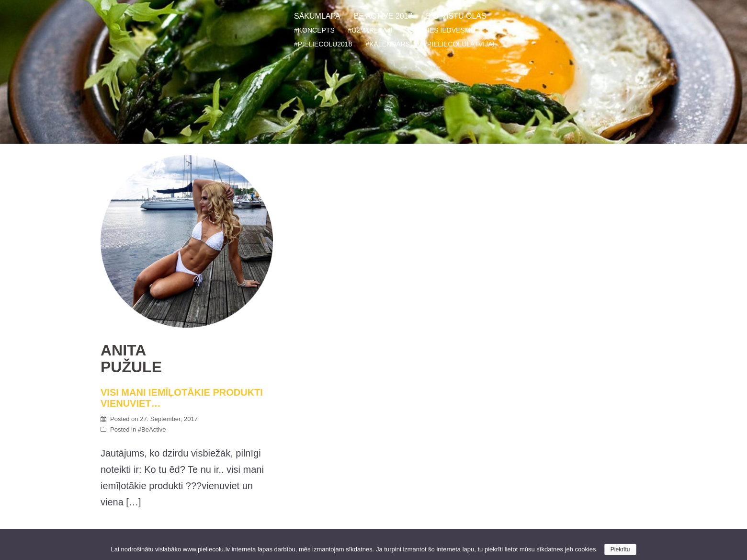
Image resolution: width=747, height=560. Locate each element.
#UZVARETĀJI (370, 30)
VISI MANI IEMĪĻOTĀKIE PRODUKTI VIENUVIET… (187, 375)
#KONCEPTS (314, 30)
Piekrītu (620, 549)
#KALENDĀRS (388, 44)
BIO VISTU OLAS (456, 16)
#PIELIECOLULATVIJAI (459, 44)
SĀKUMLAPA (317, 16)
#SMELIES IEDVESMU (441, 30)
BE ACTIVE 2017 (383, 16)
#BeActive (152, 429)
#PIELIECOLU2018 (323, 44)
